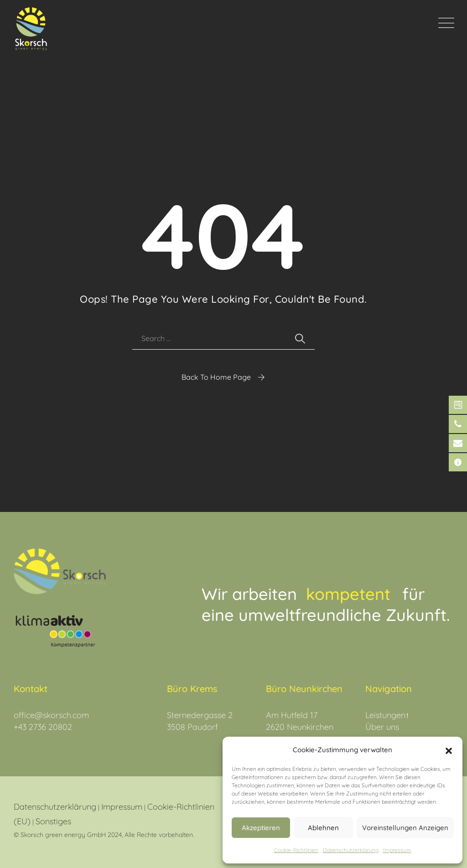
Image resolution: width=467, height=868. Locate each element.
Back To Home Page (216, 377)
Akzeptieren (261, 828)
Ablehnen (323, 828)
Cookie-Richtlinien (296, 850)
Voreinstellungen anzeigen (405, 828)
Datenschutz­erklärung (351, 850)
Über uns (382, 727)
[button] (449, 750)
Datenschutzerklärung (55, 807)
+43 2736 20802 (43, 727)
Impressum (397, 850)
